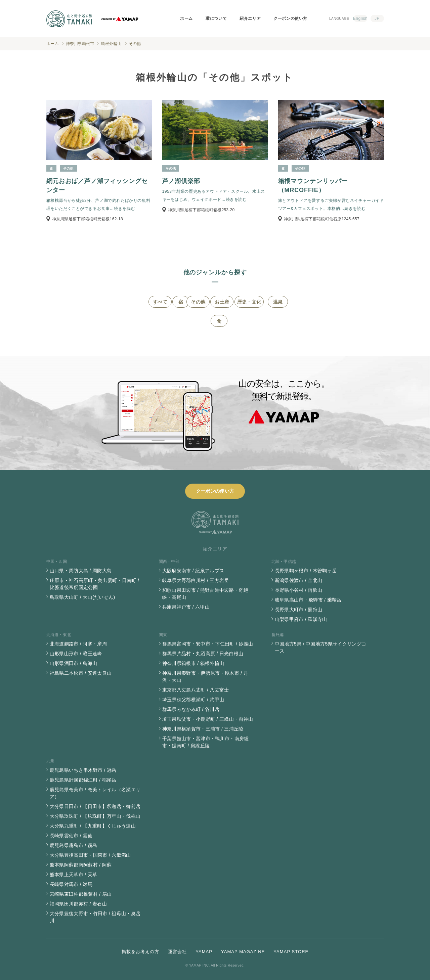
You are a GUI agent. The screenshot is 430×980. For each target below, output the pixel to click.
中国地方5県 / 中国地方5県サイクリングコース (321, 647)
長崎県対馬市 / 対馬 (71, 884)
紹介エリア (250, 18)
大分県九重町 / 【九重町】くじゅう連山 (93, 826)
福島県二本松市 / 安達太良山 (81, 673)
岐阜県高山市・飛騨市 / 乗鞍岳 (308, 600)
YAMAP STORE (291, 952)
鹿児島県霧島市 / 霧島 (74, 845)
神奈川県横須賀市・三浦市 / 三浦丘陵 (203, 729)
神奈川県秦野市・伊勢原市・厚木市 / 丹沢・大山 (205, 677)
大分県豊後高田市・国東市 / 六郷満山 (90, 855)
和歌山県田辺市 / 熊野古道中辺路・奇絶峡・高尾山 (205, 594)
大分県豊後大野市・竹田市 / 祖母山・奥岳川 (95, 917)
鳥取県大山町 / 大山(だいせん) (82, 597)
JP (377, 18)
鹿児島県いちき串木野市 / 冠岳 (83, 770)
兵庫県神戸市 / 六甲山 (186, 607)
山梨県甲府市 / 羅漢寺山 (301, 619)
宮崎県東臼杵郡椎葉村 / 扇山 (81, 894)
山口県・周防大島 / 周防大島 (81, 571)
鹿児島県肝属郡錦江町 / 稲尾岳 (83, 780)
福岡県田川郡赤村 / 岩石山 (78, 904)
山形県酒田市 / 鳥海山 (74, 663)
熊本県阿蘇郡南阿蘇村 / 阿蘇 (81, 865)
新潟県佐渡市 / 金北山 (299, 580)
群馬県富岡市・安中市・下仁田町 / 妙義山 (208, 644)
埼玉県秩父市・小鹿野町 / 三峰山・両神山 (208, 719)
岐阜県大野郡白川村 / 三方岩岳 (196, 580)
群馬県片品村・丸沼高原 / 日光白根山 (203, 654)
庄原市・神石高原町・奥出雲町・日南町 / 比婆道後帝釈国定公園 (95, 584)
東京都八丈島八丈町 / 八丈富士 (196, 690)
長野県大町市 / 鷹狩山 (299, 610)
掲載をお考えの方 (140, 952)
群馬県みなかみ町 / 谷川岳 (191, 709)
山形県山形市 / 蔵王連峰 (76, 654)
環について (216, 18)
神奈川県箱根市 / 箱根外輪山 (193, 663)
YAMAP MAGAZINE (243, 952)
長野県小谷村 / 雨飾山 (299, 590)
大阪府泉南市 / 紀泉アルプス (193, 571)
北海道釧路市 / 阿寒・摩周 (78, 644)
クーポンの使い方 (290, 18)
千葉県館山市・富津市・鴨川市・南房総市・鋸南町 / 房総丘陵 (206, 742)
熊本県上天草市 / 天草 (74, 875)
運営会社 (177, 952)
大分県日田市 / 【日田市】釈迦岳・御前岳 (95, 806)
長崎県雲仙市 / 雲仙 (71, 836)
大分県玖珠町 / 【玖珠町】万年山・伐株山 (95, 816)
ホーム (186, 18)
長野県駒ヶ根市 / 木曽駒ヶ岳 (306, 571)
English (360, 18)
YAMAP (204, 952)
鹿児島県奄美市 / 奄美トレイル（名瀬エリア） (95, 793)
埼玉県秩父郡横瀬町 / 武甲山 (193, 700)
